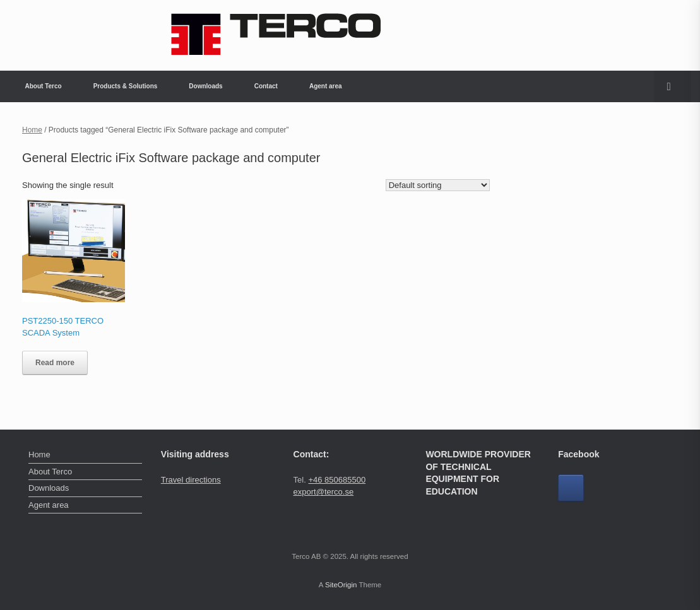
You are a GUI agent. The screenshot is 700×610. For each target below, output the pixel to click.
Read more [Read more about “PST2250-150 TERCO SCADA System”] (55, 363)
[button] (673, 86)
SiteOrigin (341, 585)
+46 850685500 (337, 480)
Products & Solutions (126, 86)
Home (32, 130)
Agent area (326, 86)
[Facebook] (571, 488)
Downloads (205, 86)
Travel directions (191, 480)
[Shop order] (438, 185)
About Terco (44, 86)
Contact (266, 86)
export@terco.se (324, 492)
